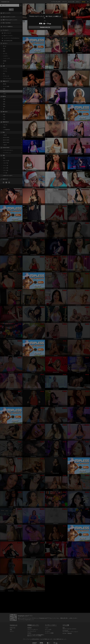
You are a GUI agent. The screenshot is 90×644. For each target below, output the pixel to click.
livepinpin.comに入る (45, 27)
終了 (45, 21)
